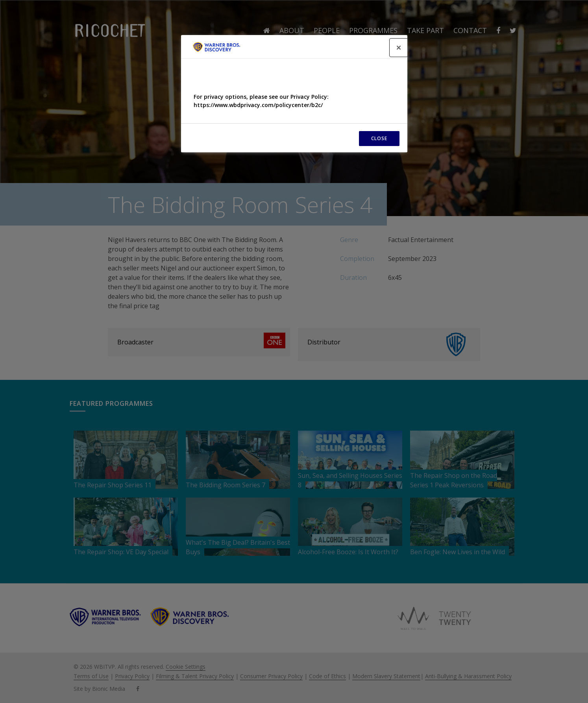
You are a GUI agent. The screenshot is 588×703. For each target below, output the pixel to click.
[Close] (399, 48)
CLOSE (379, 138)
